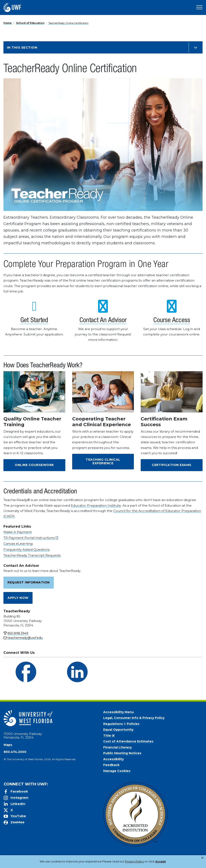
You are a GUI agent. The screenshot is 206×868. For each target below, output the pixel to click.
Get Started (34, 321)
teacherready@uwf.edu (25, 638)
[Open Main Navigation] (199, 7)
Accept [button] (144, 861)
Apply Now (18, 598)
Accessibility (113, 759)
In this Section (22, 47)
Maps (8, 745)
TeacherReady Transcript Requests (32, 555)
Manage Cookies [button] (167, 861)
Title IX (109, 736)
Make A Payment (18, 532)
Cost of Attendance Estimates (128, 741)
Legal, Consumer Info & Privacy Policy (134, 718)
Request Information (29, 582)
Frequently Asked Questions (27, 550)
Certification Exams (172, 465)
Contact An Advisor (103, 321)
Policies (133, 724)
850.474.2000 (15, 752)
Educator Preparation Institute (96, 505)
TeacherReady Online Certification (68, 23)
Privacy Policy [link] (121, 861)
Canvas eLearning (18, 544)
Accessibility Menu (119, 712)
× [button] (202, 858)
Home (8, 23)
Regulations (113, 724)
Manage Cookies (117, 771)
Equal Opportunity (118, 730)
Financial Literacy (117, 747)
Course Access (172, 321)
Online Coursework (34, 465)
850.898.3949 (18, 633)
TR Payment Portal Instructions (29, 538)
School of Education (30, 23)
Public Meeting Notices (122, 753)
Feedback (111, 765)
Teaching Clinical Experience (103, 461)
